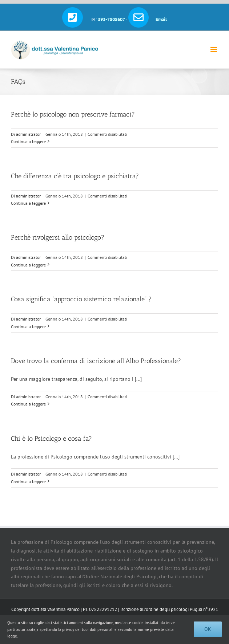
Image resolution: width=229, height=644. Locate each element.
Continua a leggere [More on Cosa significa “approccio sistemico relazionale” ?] (28, 327)
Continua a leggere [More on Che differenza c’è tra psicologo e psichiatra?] (28, 203)
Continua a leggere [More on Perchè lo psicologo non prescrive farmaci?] (28, 141)
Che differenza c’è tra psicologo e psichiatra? (75, 176)
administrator (28, 134)
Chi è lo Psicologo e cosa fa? (51, 439)
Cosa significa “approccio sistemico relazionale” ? (81, 299)
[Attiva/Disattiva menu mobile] (214, 50)
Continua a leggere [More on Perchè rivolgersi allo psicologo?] (28, 265)
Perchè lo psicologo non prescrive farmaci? (73, 114)
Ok (208, 629)
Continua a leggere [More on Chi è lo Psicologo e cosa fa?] (28, 482)
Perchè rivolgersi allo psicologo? (58, 237)
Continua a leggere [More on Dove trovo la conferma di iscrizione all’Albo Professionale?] (28, 404)
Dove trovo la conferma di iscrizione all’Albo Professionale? (96, 361)
